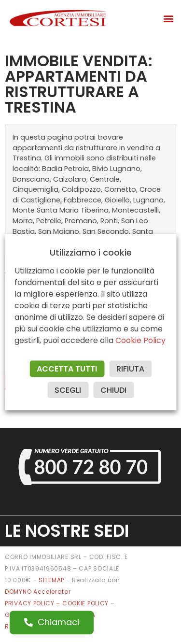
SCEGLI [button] (68, 390)
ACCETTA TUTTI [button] (67, 369)
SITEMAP (51, 580)
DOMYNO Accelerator (38, 592)
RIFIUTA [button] (130, 369)
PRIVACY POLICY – (34, 603)
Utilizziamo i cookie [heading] (91, 253)
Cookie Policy (140, 340)
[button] (168, 18)
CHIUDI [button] (113, 390)
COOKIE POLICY (86, 603)
